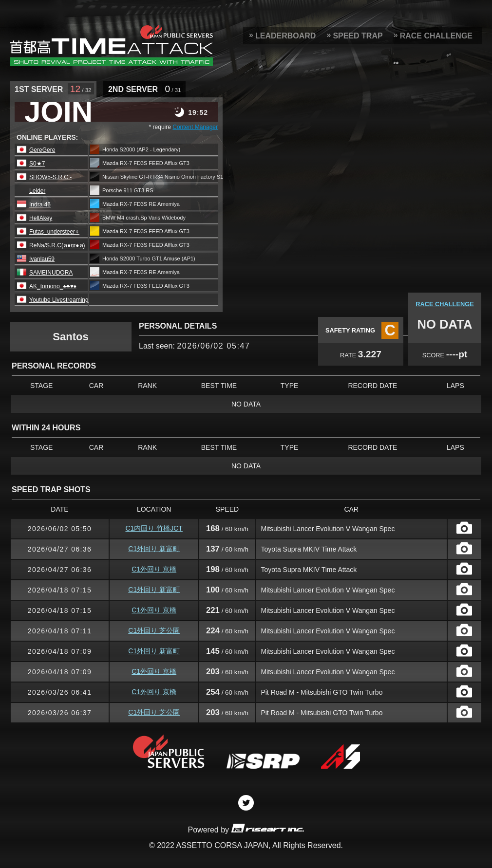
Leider (37, 191)
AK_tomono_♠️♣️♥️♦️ (53, 286)
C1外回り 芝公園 (154, 630)
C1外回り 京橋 (154, 569)
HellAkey (41, 218)
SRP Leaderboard (111, 45)
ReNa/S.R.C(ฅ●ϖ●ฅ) (57, 245)
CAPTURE (464, 528)
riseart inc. (267, 828)
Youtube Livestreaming (59, 300)
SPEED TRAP (358, 36)
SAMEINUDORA (51, 273)
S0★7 (37, 164)
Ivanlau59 (42, 259)
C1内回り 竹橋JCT (154, 528)
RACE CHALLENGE (436, 36)
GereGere (42, 150)
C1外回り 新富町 (154, 549)
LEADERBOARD (285, 36)
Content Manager (195, 127)
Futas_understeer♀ (54, 232)
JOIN (58, 112)
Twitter (246, 803)
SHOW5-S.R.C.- (50, 177)
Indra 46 (40, 204)
